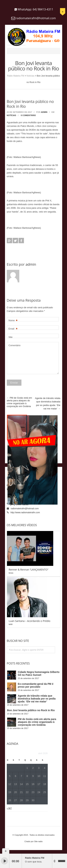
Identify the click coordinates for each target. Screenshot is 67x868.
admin (44, 112)
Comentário (15, 345)
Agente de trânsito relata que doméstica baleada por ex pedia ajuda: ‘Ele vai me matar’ (37, 699)
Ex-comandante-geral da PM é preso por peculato (36, 685)
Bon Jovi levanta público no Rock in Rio (31, 710)
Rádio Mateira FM (16, 76)
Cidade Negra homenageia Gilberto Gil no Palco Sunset (39, 673)
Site (11, 337)
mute (55, 861)
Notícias (30, 76)
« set (9, 808)
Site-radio (38, 841)
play (4, 861)
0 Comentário (28, 115)
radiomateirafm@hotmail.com (25, 509)
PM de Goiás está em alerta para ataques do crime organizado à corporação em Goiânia (19, 402)
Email (13, 329)
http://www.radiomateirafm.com (25, 513)
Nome (13, 321)
